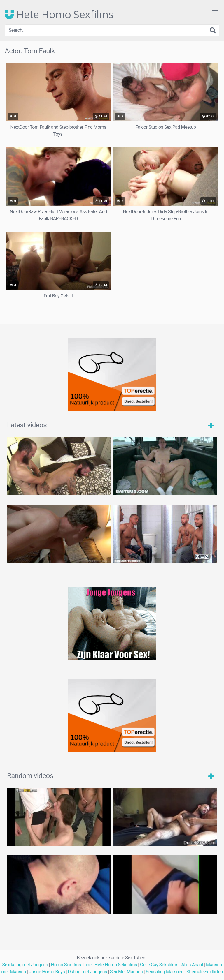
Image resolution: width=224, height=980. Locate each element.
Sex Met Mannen (126, 972)
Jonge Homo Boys (47, 972)
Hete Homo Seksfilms (116, 965)
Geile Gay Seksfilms (159, 965)
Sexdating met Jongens (25, 965)
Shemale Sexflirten (205, 972)
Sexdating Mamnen (165, 972)
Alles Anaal (192, 965)
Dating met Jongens (87, 972)
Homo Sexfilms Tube (71, 965)
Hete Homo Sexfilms (59, 15)
